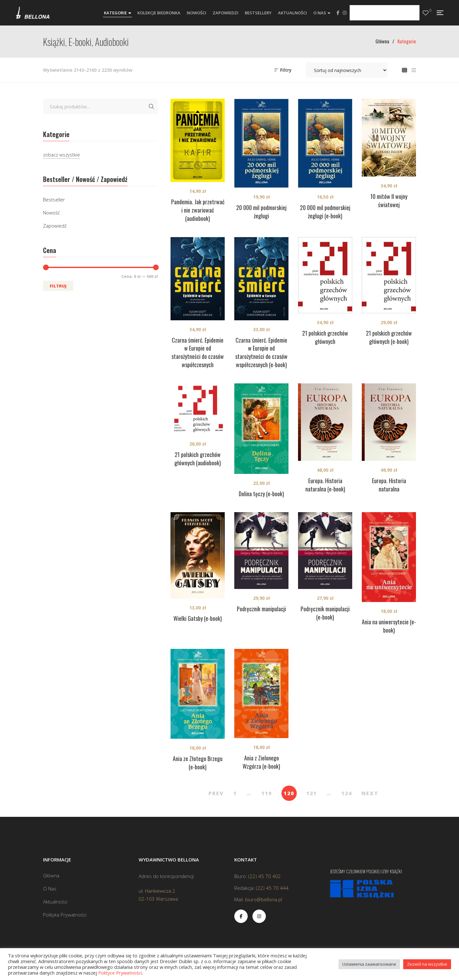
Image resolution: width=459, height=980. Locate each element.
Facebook (338, 13)
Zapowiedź (55, 226)
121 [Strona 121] (312, 793)
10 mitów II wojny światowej (389, 200)
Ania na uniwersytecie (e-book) (389, 626)
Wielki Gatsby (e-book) (198, 618)
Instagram (345, 13)
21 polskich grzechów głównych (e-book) (389, 337)
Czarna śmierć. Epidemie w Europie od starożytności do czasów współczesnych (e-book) (261, 352)
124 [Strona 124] (347, 793)
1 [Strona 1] (235, 793)
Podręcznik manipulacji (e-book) (325, 613)
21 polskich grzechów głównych (325, 337)
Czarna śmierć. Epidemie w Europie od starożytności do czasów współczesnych (198, 352)
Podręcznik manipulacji (261, 609)
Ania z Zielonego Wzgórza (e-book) (261, 762)
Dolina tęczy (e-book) (261, 494)
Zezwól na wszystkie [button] (427, 964)
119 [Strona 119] (267, 793)
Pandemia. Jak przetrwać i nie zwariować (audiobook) (198, 210)
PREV (216, 793)
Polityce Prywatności (120, 973)
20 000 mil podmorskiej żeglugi (261, 212)
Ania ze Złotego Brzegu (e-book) (198, 763)
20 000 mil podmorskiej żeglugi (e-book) (325, 212)
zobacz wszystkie (62, 155)
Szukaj (151, 106)
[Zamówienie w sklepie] (347, 70)
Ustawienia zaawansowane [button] (369, 964)
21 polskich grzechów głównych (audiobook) (198, 459)
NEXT (370, 793)
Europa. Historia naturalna (389, 485)
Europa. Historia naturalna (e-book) (325, 485)
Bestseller (54, 200)
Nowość (51, 213)
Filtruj (58, 286)
